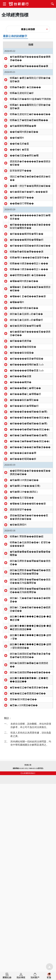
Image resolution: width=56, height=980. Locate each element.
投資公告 (28, 961)
